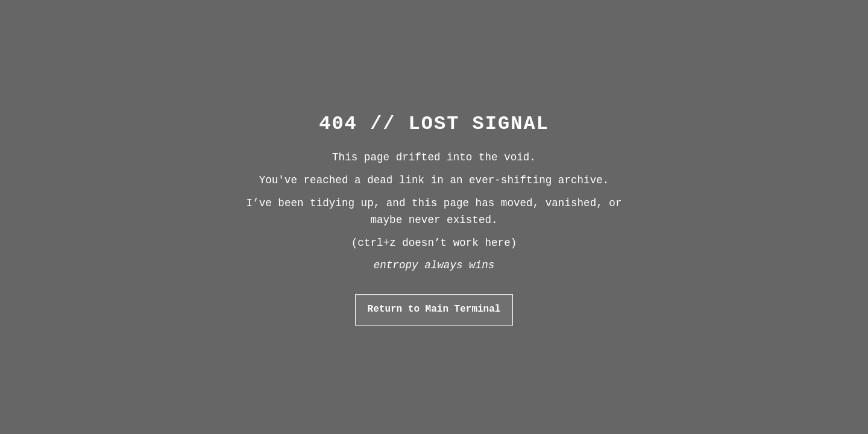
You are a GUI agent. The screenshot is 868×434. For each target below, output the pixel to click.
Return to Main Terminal (434, 309)
